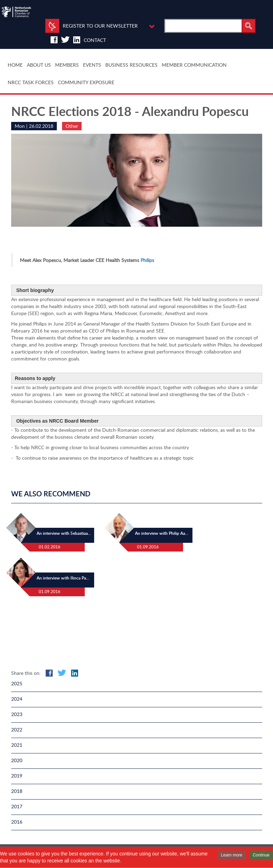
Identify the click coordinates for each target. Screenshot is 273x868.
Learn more (232, 855)
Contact (95, 40)
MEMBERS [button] (67, 65)
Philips (147, 260)
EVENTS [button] (92, 65)
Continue (261, 855)
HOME (15, 65)
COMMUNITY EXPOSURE (86, 82)
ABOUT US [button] (39, 65)
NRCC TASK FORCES (31, 82)
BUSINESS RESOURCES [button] (131, 65)
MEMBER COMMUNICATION (194, 65)
